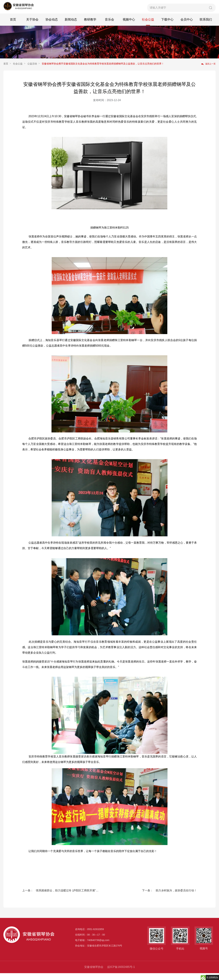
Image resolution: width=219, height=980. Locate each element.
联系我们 (206, 26)
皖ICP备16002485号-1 (121, 974)
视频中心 (129, 26)
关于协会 (32, 26)
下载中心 (167, 26)
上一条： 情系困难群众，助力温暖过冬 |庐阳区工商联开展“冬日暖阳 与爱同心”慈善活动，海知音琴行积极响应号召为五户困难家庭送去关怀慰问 (62, 897)
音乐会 (109, 26)
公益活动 (32, 70)
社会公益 (148, 26)
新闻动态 (71, 26)
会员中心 (187, 26)
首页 (13, 26)
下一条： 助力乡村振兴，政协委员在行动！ (169, 897)
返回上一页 (208, 71)
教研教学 (90, 26)
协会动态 (52, 26)
